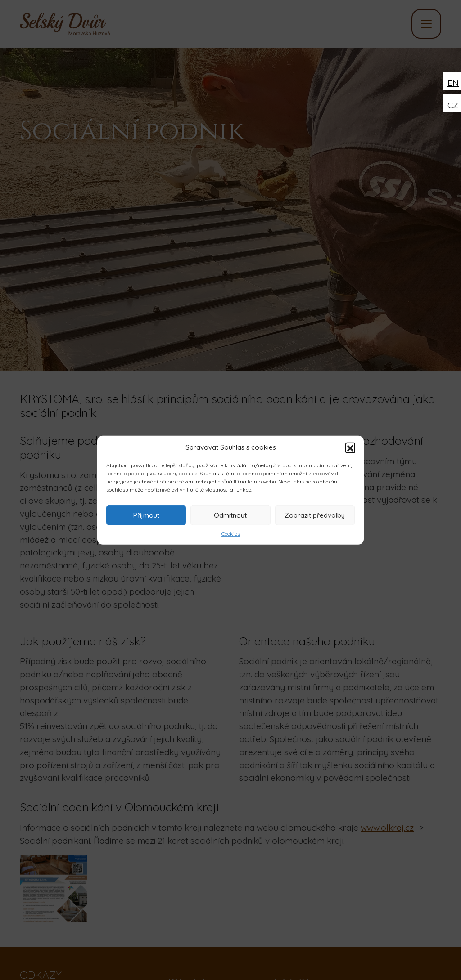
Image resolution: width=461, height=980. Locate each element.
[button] (350, 447)
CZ (453, 105)
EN (453, 83)
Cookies (231, 534)
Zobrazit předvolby (315, 515)
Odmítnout (230, 515)
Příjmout (146, 515)
